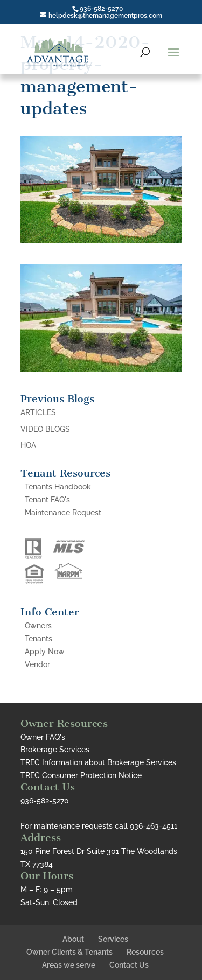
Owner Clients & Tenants (69, 952)
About (73, 939)
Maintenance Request (63, 513)
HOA (28, 445)
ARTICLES (38, 412)
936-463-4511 (154, 826)
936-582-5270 (101, 9)
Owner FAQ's (43, 737)
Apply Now (45, 652)
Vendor (37, 664)
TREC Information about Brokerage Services (98, 762)
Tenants (39, 639)
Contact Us (129, 965)
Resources (145, 952)
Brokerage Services (55, 750)
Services (113, 939)
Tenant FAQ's (47, 500)
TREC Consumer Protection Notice (81, 775)
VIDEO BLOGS (45, 429)
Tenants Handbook (58, 487)
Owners (38, 626)
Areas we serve (69, 965)
